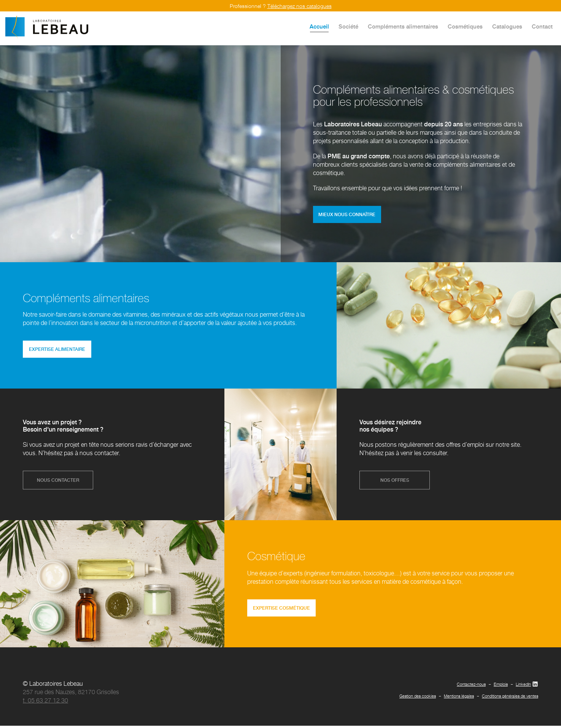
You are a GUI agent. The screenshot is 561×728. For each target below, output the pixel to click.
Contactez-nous (471, 686)
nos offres (395, 482)
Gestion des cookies (418, 698)
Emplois (501, 686)
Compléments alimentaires (403, 26)
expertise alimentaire (58, 350)
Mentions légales (459, 698)
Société (348, 26)
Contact (542, 26)
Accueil (319, 26)
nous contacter (58, 482)
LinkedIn (527, 686)
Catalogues (507, 26)
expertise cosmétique (283, 610)
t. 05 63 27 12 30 (45, 703)
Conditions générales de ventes (510, 698)
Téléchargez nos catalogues (300, 6)
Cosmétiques (465, 26)
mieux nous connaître (348, 215)
